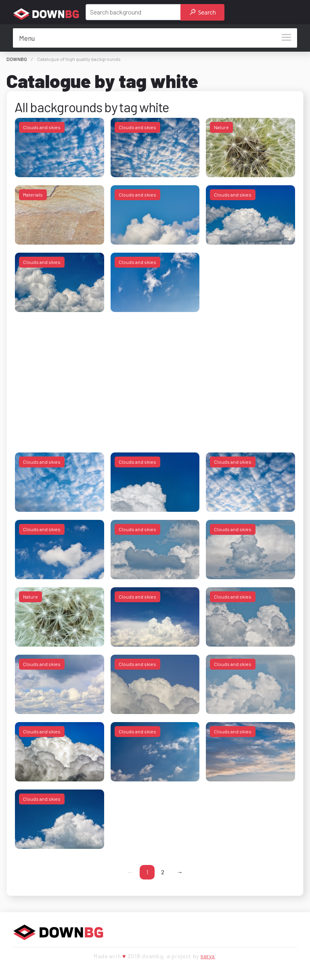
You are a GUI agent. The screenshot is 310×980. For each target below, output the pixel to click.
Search (203, 12)
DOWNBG (17, 59)
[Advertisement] (155, 377)
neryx (208, 956)
